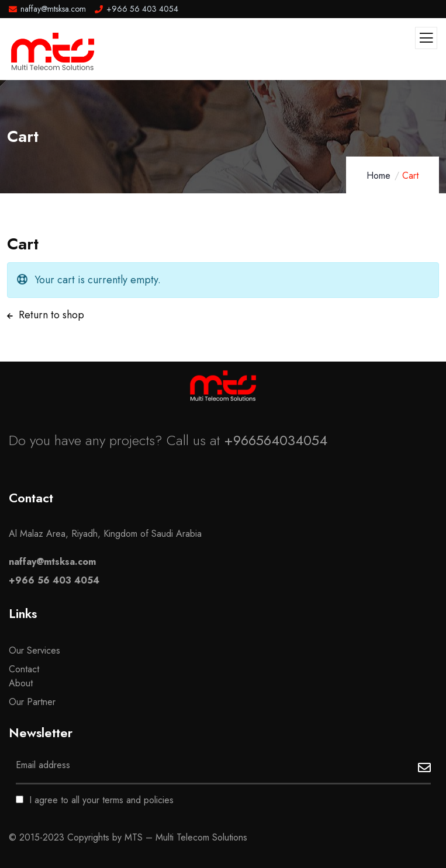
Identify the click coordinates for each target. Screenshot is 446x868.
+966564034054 (276, 440)
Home (378, 176)
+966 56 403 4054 (54, 580)
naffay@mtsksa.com (52, 562)
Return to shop (50, 315)
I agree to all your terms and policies (95, 800)
